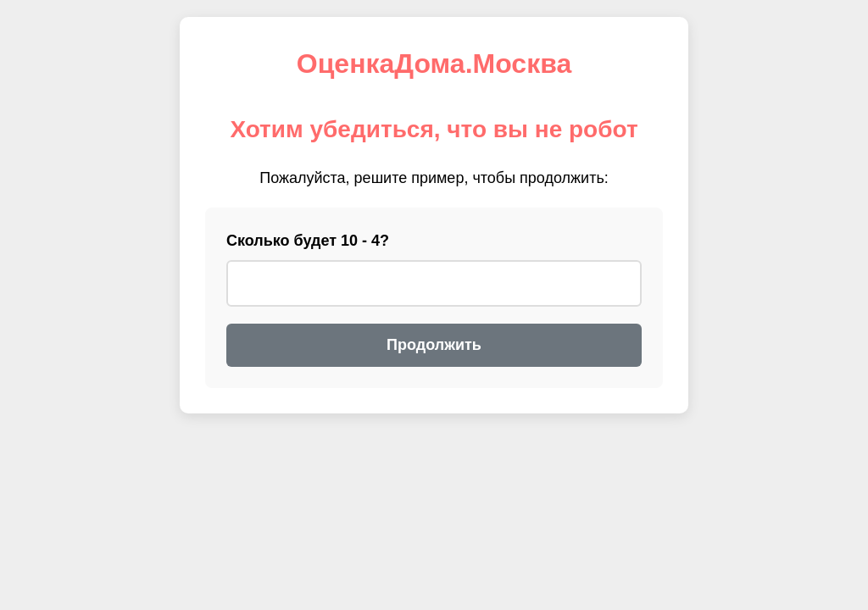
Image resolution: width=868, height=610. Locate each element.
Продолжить (434, 345)
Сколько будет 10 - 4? (308, 241)
